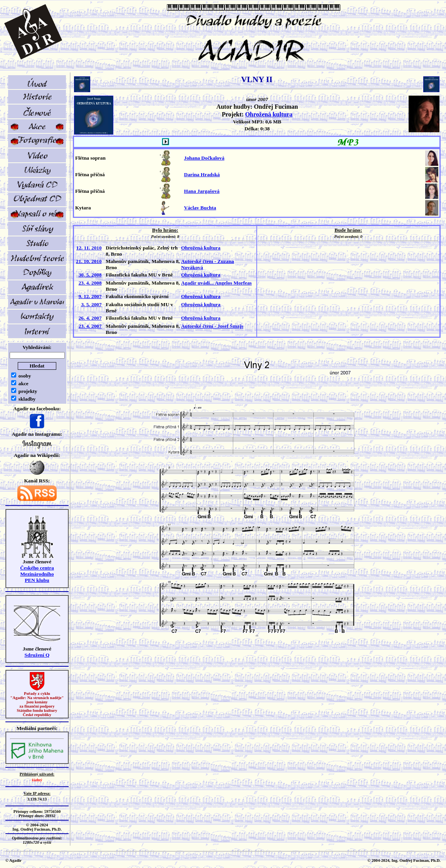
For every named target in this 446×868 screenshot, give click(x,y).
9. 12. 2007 (90, 296)
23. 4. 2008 (90, 283)
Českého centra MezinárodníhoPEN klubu (37, 574)
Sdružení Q (37, 655)
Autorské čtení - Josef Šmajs (212, 326)
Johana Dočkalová (204, 158)
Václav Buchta (200, 208)
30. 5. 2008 (90, 275)
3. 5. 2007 (91, 304)
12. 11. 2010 (89, 248)
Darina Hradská (202, 174)
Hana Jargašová (202, 191)
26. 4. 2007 (90, 318)
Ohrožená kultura (269, 114)
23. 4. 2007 (90, 326)
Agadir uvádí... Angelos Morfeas (216, 283)
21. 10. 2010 (89, 261)
